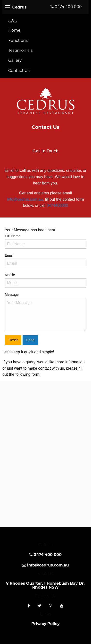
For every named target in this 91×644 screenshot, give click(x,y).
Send (30, 340)
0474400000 (57, 205)
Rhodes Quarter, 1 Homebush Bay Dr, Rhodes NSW (45, 585)
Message (45, 312)
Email (45, 261)
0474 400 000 (66, 7)
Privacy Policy (45, 624)
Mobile (45, 280)
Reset (13, 340)
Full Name (45, 241)
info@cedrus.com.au (25, 199)
